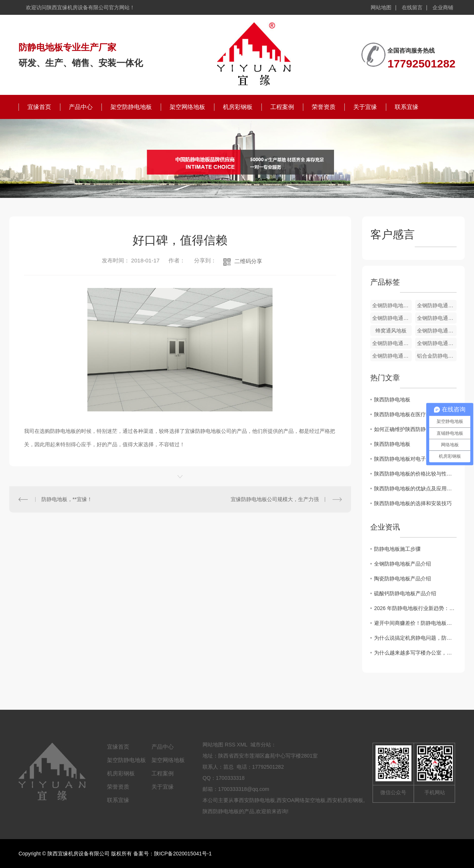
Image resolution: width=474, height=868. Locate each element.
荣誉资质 (324, 107)
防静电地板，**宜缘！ (67, 499)
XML (242, 745)
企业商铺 (443, 7)
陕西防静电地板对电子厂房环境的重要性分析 (415, 459)
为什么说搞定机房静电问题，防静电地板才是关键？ (415, 638)
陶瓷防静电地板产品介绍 (403, 579)
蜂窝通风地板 (391, 331)
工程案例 (282, 107)
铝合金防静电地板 (437, 356)
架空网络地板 (187, 107)
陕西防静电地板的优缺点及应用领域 (415, 488)
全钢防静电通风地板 (437, 305)
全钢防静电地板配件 (392, 305)
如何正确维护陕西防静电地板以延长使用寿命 (415, 429)
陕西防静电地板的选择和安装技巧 (413, 503)
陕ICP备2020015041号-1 (183, 854)
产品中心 (81, 107)
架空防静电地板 (131, 107)
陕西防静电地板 (392, 400)
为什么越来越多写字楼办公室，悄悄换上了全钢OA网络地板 (415, 653)
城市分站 (261, 745)
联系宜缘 (407, 107)
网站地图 (381, 7)
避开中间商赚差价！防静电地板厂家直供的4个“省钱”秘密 (415, 623)
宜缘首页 (39, 107)
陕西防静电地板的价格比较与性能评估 (415, 474)
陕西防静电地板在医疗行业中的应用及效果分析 (415, 414)
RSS (230, 745)
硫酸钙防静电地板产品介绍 (405, 593)
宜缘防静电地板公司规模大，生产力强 (275, 499)
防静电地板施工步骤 (397, 549)
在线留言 (412, 7)
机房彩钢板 (238, 107)
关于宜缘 (365, 107)
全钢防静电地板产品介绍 (403, 564)
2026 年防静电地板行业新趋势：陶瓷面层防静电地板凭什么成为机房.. (415, 608)
